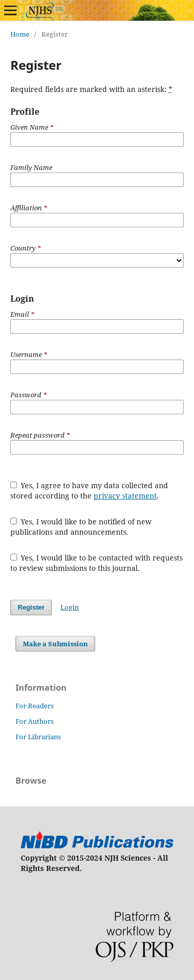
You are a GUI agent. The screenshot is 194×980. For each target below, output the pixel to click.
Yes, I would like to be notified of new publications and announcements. (81, 527)
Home (20, 34)
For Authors (35, 721)
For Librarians (38, 737)
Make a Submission (55, 644)
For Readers (35, 706)
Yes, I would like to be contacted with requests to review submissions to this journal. (97, 563)
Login (70, 607)
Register (31, 607)
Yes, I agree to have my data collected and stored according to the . (89, 491)
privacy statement (125, 496)
